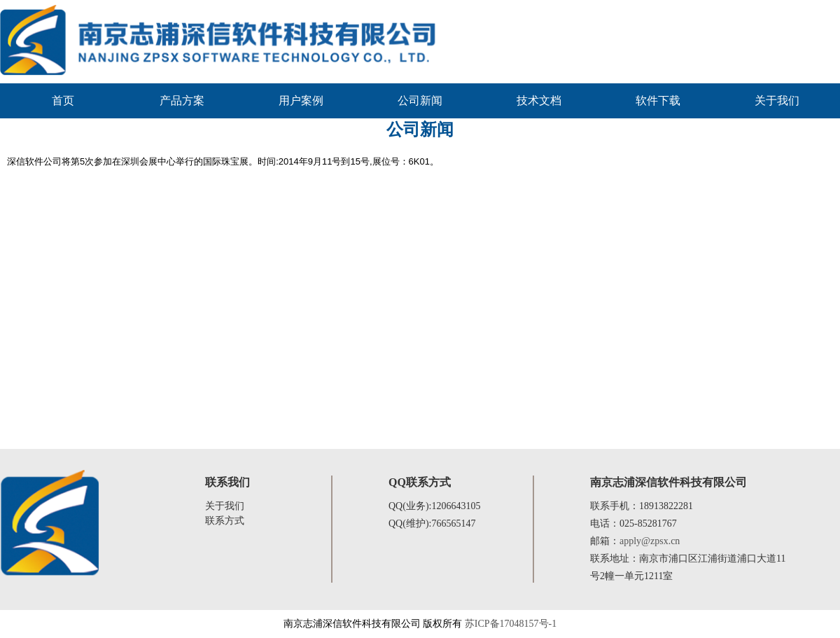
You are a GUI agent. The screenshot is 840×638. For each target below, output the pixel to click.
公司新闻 (420, 100)
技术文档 (539, 100)
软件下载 (658, 100)
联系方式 (225, 521)
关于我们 (777, 100)
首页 (63, 100)
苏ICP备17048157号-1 (511, 624)
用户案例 (301, 100)
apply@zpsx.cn (650, 541)
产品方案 (182, 100)
